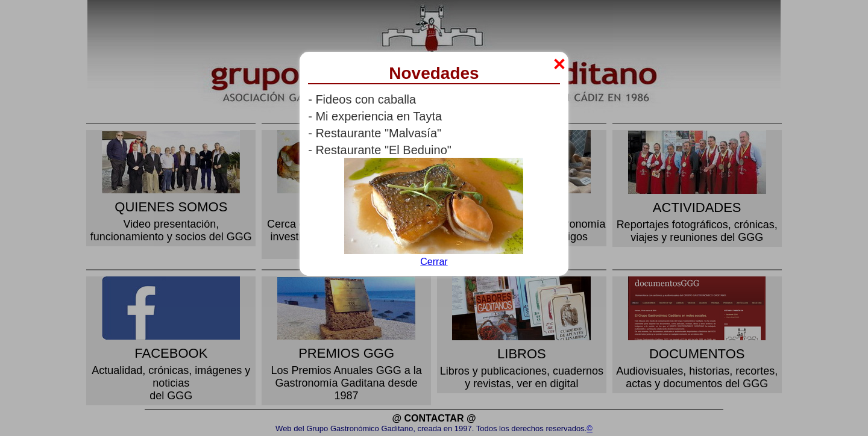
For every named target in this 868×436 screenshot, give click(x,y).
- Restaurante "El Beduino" (380, 150)
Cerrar (434, 262)
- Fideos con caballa (362, 99)
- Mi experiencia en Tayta (375, 116)
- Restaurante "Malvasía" (375, 133)
